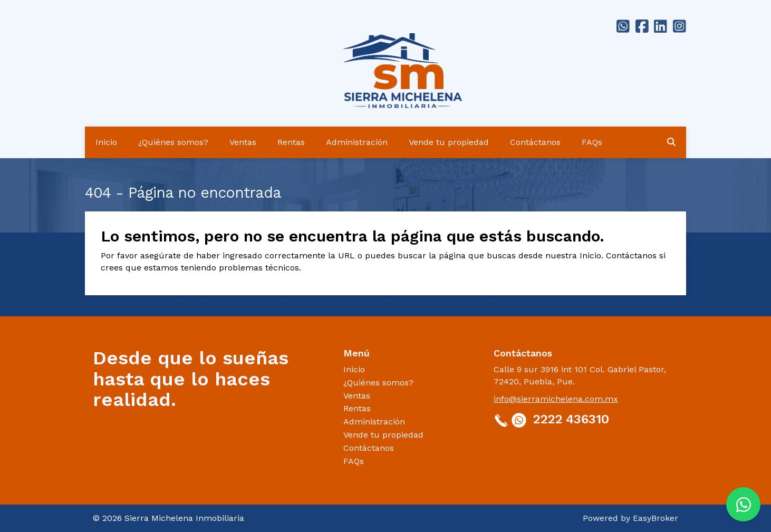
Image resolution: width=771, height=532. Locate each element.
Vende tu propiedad (449, 142)
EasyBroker (656, 518)
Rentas (291, 142)
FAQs (592, 142)
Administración (357, 142)
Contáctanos (535, 142)
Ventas (243, 142)
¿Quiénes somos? (173, 142)
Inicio (106, 142)
